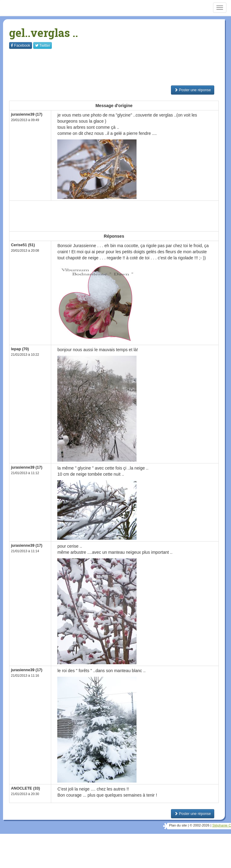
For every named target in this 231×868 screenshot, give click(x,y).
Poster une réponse (193, 90)
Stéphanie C (222, 825)
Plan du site (178, 825)
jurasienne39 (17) (27, 114)
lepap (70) (20, 349)
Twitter (43, 45)
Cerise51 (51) (23, 245)
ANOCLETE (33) (25, 788)
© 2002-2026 (199, 825)
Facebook (21, 45)
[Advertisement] (120, 67)
